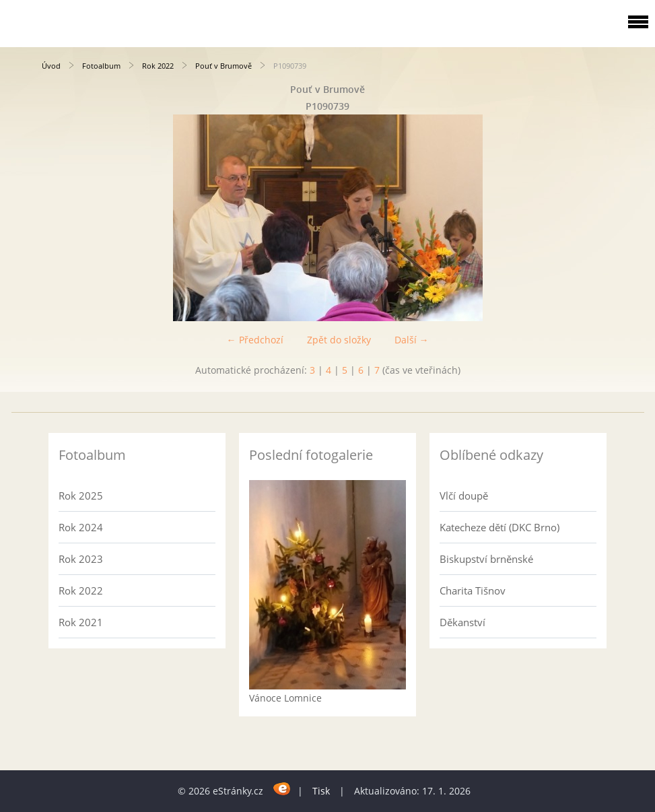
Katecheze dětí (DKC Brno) (499, 527)
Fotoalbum (101, 66)
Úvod (51, 66)
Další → (412, 340)
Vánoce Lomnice (285, 698)
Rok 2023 (81, 559)
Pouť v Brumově (223, 66)
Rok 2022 (158, 66)
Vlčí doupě (464, 496)
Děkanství (462, 622)
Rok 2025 (81, 496)
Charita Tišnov (473, 590)
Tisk (321, 791)
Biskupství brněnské (486, 559)
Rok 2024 (81, 527)
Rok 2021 (81, 622)
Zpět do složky (339, 340)
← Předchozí (255, 340)
